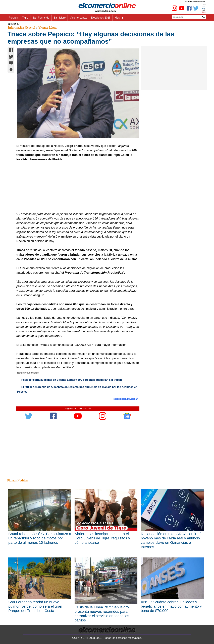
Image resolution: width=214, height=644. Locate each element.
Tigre (25, 18)
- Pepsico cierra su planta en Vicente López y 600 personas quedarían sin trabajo (71, 380)
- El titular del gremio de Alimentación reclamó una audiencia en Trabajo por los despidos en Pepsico (77, 389)
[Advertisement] (76, 187)
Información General (22, 28)
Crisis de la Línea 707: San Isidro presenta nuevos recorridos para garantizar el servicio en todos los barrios (102, 614)
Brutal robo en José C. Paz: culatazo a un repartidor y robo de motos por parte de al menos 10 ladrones (40, 538)
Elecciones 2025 (101, 18)
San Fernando (41, 18)
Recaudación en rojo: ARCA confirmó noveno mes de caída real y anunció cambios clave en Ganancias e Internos (171, 540)
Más (119, 18)
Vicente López (78, 18)
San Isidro (60, 18)
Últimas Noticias (17, 480)
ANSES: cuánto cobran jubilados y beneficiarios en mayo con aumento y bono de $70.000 (171, 606)
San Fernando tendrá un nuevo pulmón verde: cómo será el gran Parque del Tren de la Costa (35, 606)
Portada (13, 18)
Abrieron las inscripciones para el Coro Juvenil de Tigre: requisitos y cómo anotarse (102, 538)
